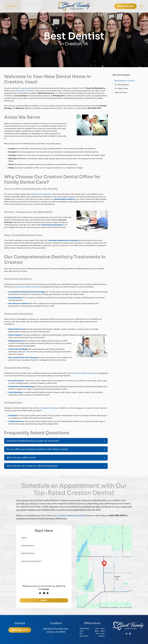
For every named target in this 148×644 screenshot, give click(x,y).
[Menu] (12, 6)
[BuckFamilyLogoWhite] (128, 626)
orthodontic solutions (49, 408)
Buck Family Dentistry (42, 194)
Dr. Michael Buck (122, 85)
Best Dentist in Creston (125, 81)
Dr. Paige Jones (121, 89)
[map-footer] (104, 567)
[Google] (127, 634)
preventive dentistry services (27, 287)
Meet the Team (121, 92)
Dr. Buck (64, 108)
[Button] (141, 6)
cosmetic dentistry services (84, 373)
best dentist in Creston (24, 91)
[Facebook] (130, 634)
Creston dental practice (71, 516)
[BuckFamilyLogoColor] (74, 6)
